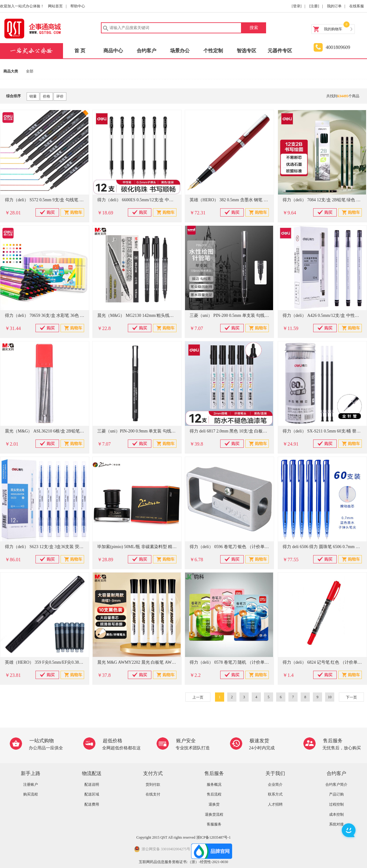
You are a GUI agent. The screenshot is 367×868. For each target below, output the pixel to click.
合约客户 (146, 51)
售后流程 (214, 794)
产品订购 (336, 794)
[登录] (297, 6)
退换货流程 (214, 814)
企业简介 (275, 785)
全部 (30, 71)
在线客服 (357, 6)
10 (330, 697)
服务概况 (214, 785)
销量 (33, 96)
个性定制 (213, 51)
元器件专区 (280, 51)
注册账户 (31, 785)
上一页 (198, 697)
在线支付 (153, 794)
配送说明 (92, 785)
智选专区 (247, 51)
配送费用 (92, 804)
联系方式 (275, 794)
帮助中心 (78, 6)
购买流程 (31, 794)
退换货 (214, 804)
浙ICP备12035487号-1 (214, 837)
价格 (46, 96)
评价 (60, 96)
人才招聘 (275, 804)
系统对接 (336, 824)
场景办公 (180, 51)
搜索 (254, 28)
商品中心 (113, 51)
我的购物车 (333, 29)
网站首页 (55, 6)
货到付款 (153, 785)
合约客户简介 (336, 785)
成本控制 (336, 814)
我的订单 (334, 6)
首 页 (80, 51)
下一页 (351, 697)
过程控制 (336, 804)
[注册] (314, 6)
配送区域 (92, 794)
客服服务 (214, 824)
